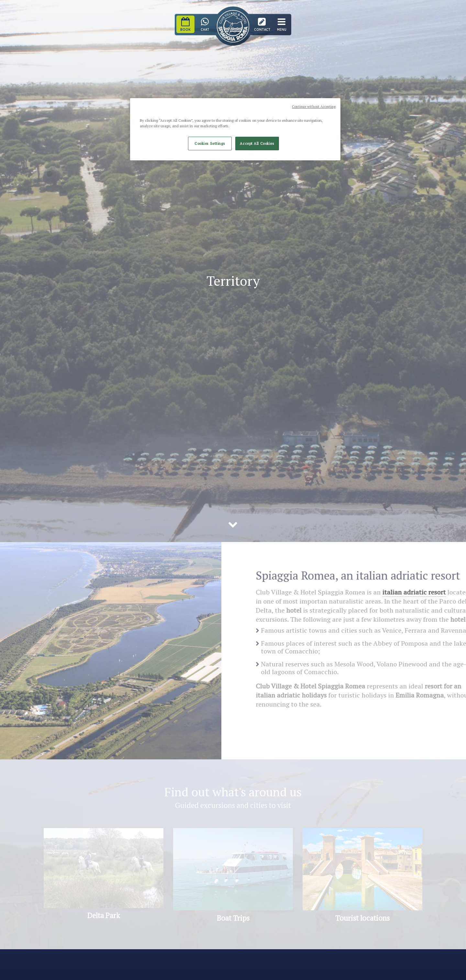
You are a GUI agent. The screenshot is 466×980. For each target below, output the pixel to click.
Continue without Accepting (314, 107)
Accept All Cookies (257, 143)
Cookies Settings (210, 143)
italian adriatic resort (420, 592)
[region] (235, 129)
